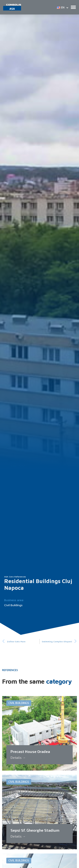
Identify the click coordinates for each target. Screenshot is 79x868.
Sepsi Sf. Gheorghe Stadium (35, 830)
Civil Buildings (13, 605)
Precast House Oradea (30, 751)
